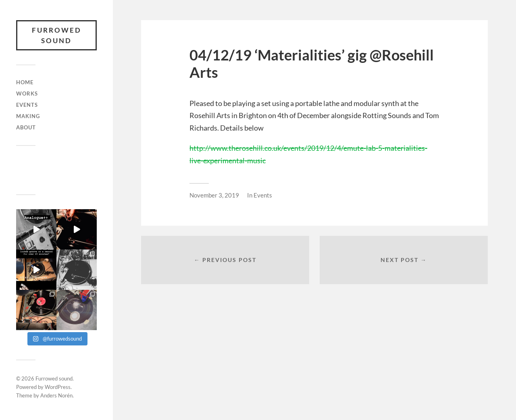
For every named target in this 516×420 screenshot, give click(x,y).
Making (28, 116)
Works (27, 94)
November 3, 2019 (214, 195)
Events (27, 105)
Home (25, 82)
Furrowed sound (57, 35)
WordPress (58, 387)
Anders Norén (56, 395)
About (26, 127)
